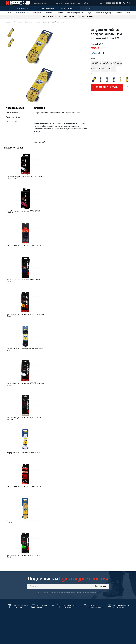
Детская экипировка (46, 8)
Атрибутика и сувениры (104, 13)
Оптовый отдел (70, 3)
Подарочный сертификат (86, 3)
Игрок (8, 8)
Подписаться (101, 586)
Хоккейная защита (24, 8)
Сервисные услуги (68, 8)
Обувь (89, 13)
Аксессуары (49, 13)
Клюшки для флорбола (75, 13)
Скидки (128, 13)
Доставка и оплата (40, 3)
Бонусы (99, 3)
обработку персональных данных (87, 593)
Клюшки (9, 13)
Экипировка (36, 13)
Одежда (60, 13)
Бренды (119, 13)
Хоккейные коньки (22, 13)
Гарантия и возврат (56, 3)
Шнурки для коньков (33, 22)
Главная (9, 22)
